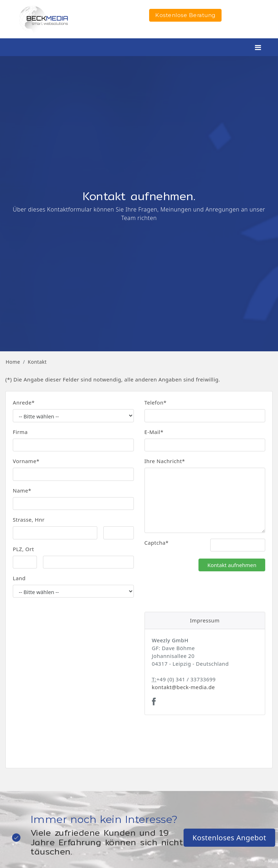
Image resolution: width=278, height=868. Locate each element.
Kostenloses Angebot (229, 838)
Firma (20, 432)
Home (13, 362)
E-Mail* (154, 432)
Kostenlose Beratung (185, 15)
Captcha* (157, 543)
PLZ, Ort (23, 549)
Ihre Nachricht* (165, 461)
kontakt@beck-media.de (184, 687)
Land (19, 578)
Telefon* (156, 402)
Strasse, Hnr (29, 520)
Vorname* (26, 461)
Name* (22, 490)
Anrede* (24, 402)
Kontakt (37, 362)
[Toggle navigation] (258, 48)
